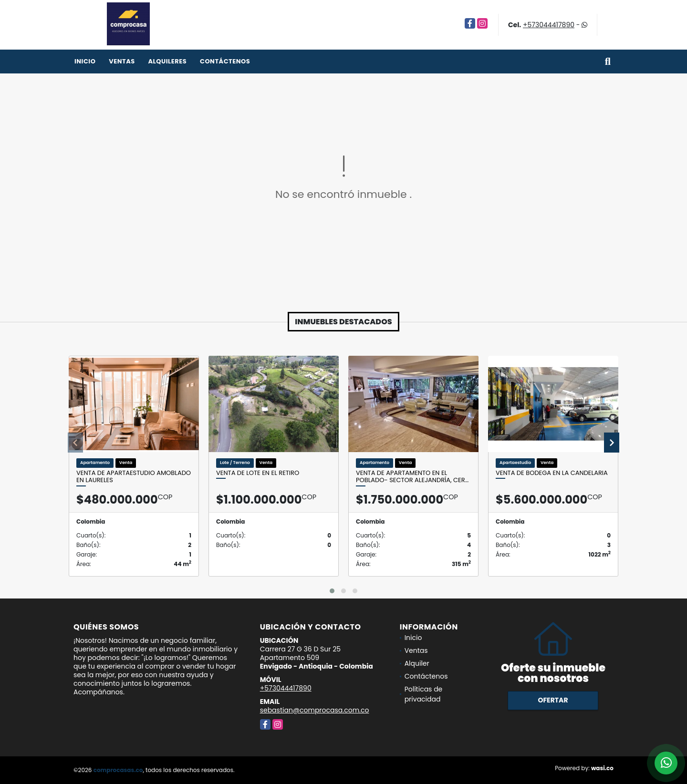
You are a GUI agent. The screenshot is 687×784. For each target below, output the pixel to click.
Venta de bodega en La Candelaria (552, 473)
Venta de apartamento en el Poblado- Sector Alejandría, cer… (412, 477)
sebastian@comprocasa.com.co (315, 710)
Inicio (85, 61)
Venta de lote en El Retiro (258, 473)
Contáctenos (225, 61)
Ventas (122, 61)
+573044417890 (549, 25)
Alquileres (167, 61)
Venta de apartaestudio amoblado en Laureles (134, 477)
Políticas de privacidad (424, 694)
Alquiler (417, 663)
